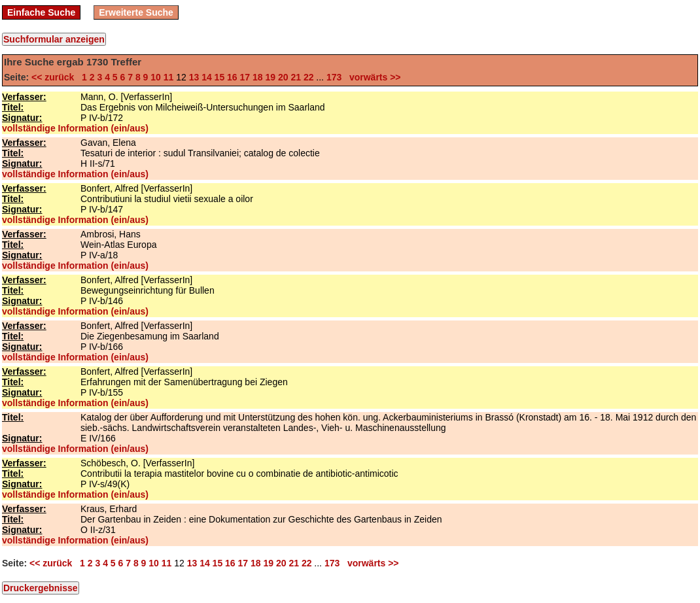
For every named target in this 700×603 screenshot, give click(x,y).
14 (207, 77)
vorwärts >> (372, 77)
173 (334, 77)
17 (245, 77)
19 (270, 77)
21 (296, 77)
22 (309, 77)
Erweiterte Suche (136, 12)
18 (258, 77)
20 (283, 77)
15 (220, 77)
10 (156, 77)
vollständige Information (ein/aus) (75, 128)
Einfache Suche (41, 12)
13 (194, 77)
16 (232, 77)
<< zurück (55, 77)
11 (169, 77)
